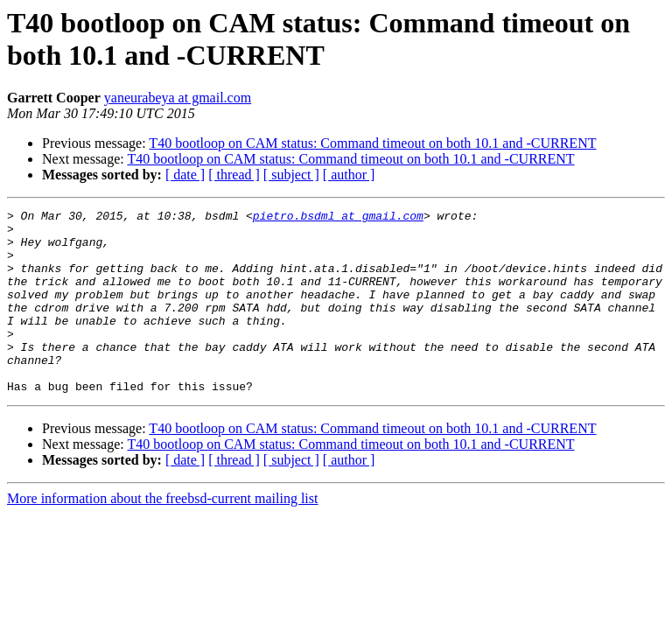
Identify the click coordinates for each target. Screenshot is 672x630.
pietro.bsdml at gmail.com (338, 218)
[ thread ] (234, 175)
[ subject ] (291, 175)
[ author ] (349, 175)
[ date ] (185, 175)
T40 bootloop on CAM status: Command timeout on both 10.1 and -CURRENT (372, 143)
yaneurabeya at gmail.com (178, 98)
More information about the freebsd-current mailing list (162, 535)
